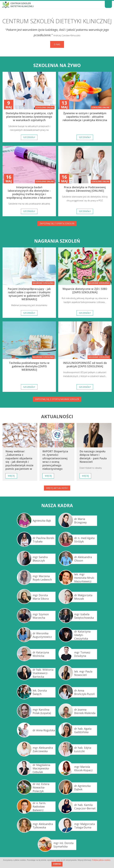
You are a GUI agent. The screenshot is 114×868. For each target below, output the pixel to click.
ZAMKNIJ (57, 864)
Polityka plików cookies (101, 860)
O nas (57, 44)
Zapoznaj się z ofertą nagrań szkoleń (57, 399)
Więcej (11, 476)
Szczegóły (29, 137)
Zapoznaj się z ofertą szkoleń (57, 223)
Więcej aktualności (57, 488)
